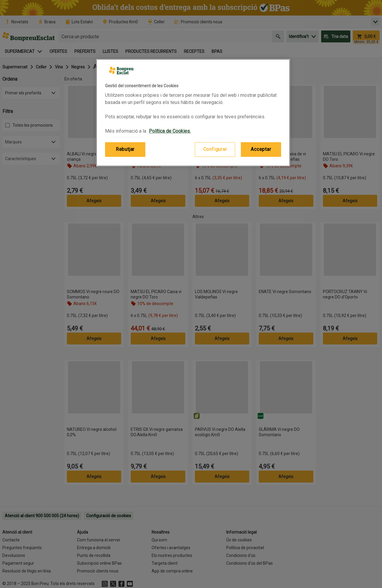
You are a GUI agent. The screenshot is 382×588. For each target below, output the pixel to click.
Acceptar (261, 149)
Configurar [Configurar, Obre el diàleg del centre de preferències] (215, 149)
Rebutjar (125, 149)
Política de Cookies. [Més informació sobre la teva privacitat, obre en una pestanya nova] (170, 131)
